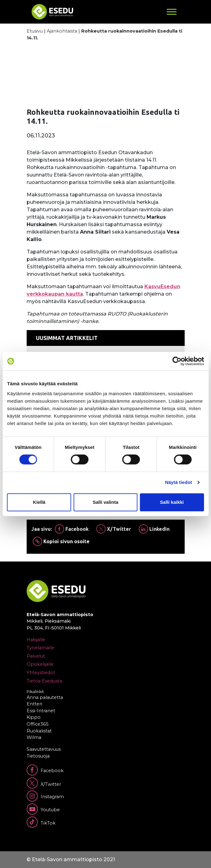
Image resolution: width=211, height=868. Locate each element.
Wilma (34, 737)
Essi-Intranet (41, 711)
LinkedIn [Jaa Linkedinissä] (154, 529)
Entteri (34, 704)
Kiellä (39, 502)
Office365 (37, 724)
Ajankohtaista (62, 31)
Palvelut (36, 656)
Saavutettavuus (44, 749)
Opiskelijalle (40, 664)
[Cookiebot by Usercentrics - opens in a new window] (177, 361)
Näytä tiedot (179, 482)
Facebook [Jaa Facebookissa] (72, 529)
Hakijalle (36, 640)
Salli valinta (106, 502)
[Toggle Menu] (172, 12)
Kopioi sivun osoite (61, 541)
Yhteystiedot (41, 673)
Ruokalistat (39, 731)
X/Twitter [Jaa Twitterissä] (114, 529)
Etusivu (35, 31)
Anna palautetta (45, 697)
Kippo (34, 717)
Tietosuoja (38, 756)
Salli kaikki (172, 502)
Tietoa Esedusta (44, 681)
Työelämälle (40, 648)
